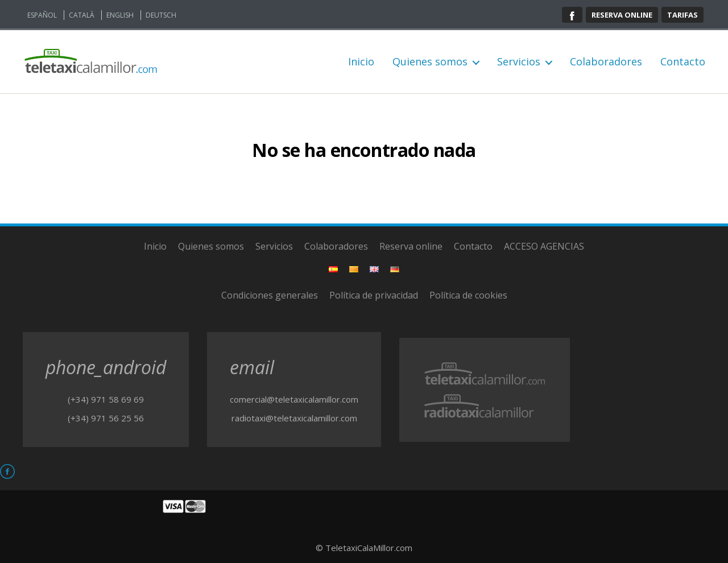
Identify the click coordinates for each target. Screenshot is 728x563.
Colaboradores (606, 62)
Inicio (361, 62)
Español (42, 15)
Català (82, 15)
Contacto (683, 62)
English (120, 15)
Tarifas (682, 15)
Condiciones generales (270, 295)
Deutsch (161, 15)
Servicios (519, 62)
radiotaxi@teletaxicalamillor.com (294, 418)
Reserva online (622, 15)
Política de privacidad (374, 295)
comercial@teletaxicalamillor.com (294, 399)
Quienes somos (430, 62)
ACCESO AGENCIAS (544, 246)
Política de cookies (468, 295)
